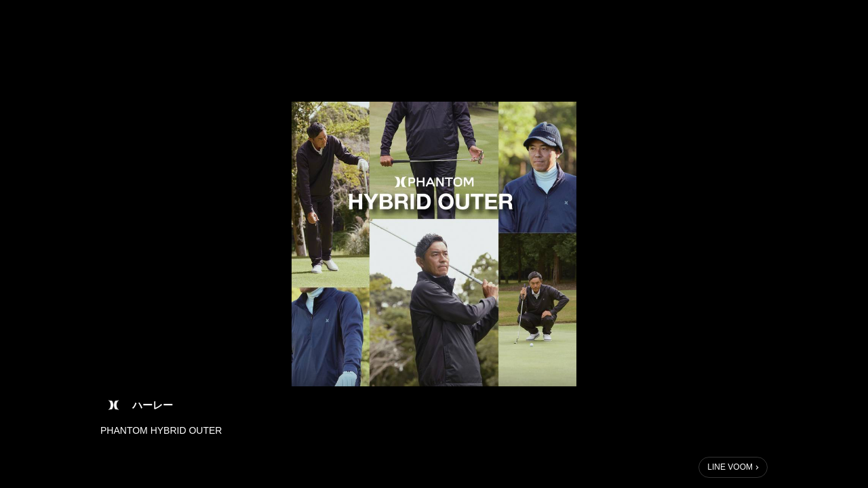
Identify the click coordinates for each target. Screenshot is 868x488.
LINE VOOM (730, 467)
